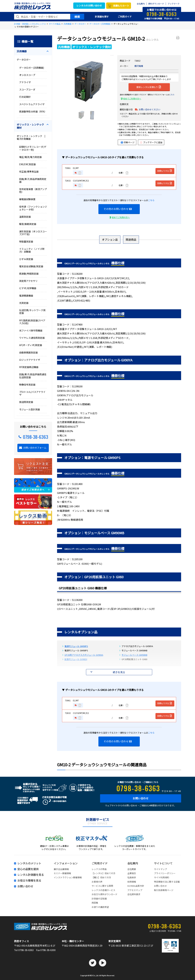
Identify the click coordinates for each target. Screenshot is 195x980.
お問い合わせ (141, 798)
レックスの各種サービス (103, 890)
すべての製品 (55, 24)
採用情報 (132, 882)
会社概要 (132, 869)
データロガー (80, 24)
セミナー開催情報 (62, 873)
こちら (172, 95)
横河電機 (139, 66)
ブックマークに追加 (151, 142)
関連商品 (131, 240)
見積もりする (165, 171)
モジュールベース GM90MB (134, 655)
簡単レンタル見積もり (149, 87)
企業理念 (132, 873)
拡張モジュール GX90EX (76, 659)
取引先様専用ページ (164, 890)
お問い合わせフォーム (35, 448)
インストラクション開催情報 (68, 877)
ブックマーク (173, 4)
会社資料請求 (134, 894)
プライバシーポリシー (165, 873)
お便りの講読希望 (100, 907)
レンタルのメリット (29, 863)
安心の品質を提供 (28, 869)
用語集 (95, 903)
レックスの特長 (99, 869)
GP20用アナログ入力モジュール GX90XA (84, 655)
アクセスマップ (135, 890)
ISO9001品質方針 (136, 886)
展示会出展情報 (61, 869)
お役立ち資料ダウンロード (105, 894)
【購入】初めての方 (101, 877)
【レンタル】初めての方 (103, 873)
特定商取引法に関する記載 (167, 882)
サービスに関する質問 (102, 886)
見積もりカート (121, 6)
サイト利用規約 (162, 877)
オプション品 (110, 240)
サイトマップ (160, 869)
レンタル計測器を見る (31, 875)
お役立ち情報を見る (29, 881)
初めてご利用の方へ (132, 98)
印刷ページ (129, 142)
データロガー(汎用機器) (100, 24)
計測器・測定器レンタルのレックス (30, 24)
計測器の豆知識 (99, 899)
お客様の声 (97, 882)
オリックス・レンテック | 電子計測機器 (32, 137)
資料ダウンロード (156, 4)
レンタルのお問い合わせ (89, 5)
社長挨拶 (132, 877)
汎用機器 (67, 24)
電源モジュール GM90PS (76, 646)
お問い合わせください (150, 109)
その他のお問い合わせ (118, 209)
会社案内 (141, 4)
